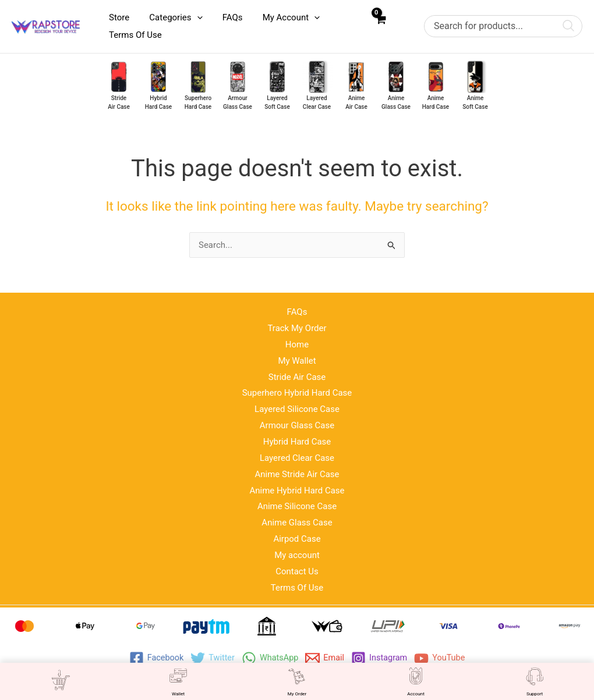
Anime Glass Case (297, 523)
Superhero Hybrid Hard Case (297, 393)
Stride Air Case (297, 377)
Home (297, 344)
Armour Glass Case (297, 425)
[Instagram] (381, 658)
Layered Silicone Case (297, 409)
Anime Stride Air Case (297, 474)
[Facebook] (153, 658)
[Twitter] (211, 658)
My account (297, 555)
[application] (193, 17)
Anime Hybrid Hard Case (297, 491)
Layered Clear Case (297, 458)
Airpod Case (297, 539)
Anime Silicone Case (297, 506)
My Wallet (297, 361)
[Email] (326, 658)
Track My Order (297, 328)
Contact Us (297, 571)
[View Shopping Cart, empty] (380, 26)
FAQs (297, 312)
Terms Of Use (297, 588)
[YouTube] (443, 658)
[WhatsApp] (270, 658)
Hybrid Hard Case (297, 442)
